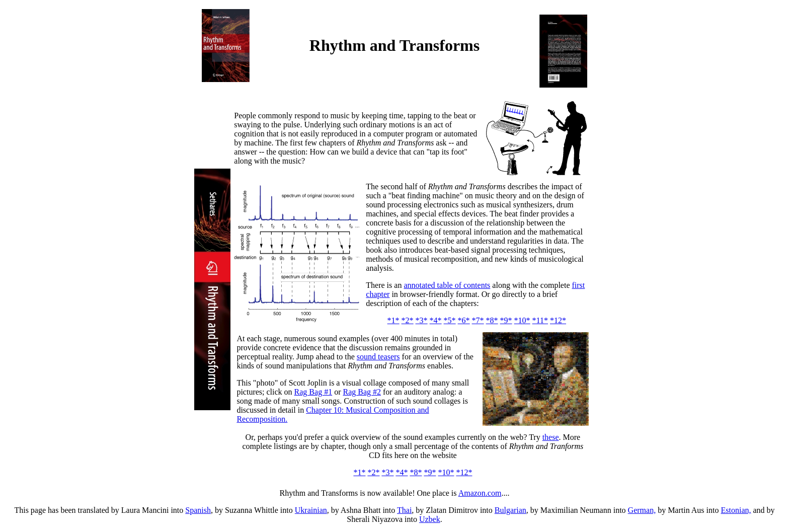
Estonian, (736, 510)
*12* (558, 320)
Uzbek (430, 519)
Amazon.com (480, 493)
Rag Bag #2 (362, 392)
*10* (522, 320)
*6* (464, 320)
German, (642, 510)
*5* (450, 320)
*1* (393, 320)
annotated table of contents (447, 285)
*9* (506, 320)
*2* (408, 320)
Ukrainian (311, 510)
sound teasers (378, 357)
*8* (492, 320)
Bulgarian (510, 510)
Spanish (198, 510)
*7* (478, 320)
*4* (436, 320)
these (551, 437)
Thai (404, 510)
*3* (422, 320)
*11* (540, 320)
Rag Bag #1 (313, 392)
